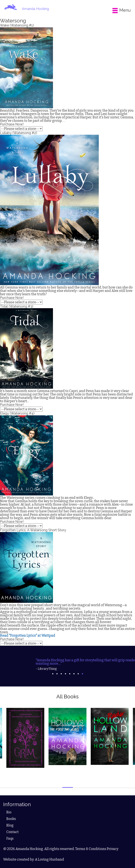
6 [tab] (74, 674)
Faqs (10, 838)
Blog (10, 825)
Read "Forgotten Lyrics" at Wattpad (28, 636)
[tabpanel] (67, 663)
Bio (9, 812)
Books (11, 819)
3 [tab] (61, 674)
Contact (13, 832)
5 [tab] (70, 674)
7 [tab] (78, 674)
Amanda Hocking (35, 9)
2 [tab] (57, 674)
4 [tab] (65, 674)
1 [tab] (53, 674)
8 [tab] (82, 674)
